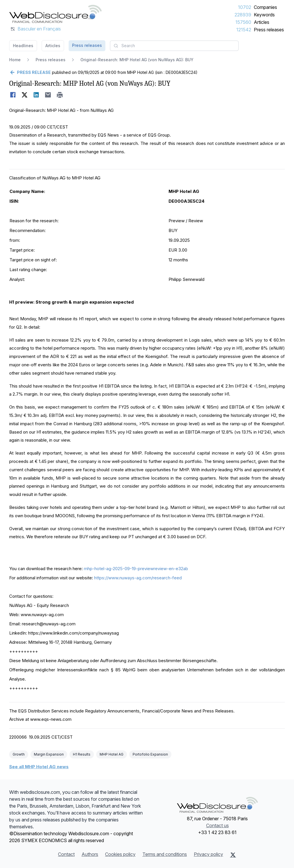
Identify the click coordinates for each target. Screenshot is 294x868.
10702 (245, 7)
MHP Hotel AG (112, 754)
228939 (243, 15)
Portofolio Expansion (150, 754)
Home (15, 60)
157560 (243, 22)
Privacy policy (208, 854)
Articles (262, 22)
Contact (66, 854)
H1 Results (82, 754)
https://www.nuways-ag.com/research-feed (138, 578)
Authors (90, 854)
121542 (244, 30)
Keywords (264, 15)
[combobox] (174, 46)
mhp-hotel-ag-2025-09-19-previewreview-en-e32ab (136, 569)
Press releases (269, 30)
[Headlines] (55, 14)
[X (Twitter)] (233, 855)
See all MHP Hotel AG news (39, 767)
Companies (265, 7)
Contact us (217, 825)
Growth (19, 754)
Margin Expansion (49, 754)
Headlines (23, 46)
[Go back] (30, 72)
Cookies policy (120, 854)
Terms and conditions (165, 854)
